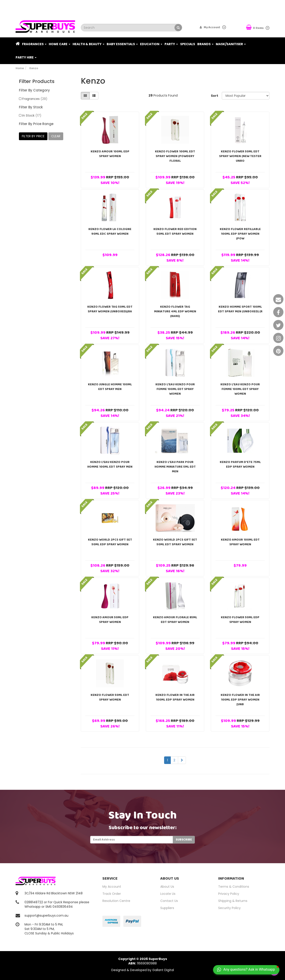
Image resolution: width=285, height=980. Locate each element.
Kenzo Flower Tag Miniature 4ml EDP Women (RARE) (175, 311)
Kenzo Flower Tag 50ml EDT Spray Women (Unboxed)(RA (110, 309)
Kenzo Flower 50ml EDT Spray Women (110, 697)
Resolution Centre (116, 901)
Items (255, 28)
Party (171, 44)
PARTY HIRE (26, 57)
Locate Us (168, 894)
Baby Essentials (122, 44)
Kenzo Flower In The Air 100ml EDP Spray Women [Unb (240, 700)
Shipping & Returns (233, 901)
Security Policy (229, 908)
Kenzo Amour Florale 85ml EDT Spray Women (175, 620)
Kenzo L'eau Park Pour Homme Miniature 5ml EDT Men (175, 467)
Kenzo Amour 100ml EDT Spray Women (240, 542)
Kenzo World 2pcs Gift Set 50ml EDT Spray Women (175, 542)
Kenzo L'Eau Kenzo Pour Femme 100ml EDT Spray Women (175, 389)
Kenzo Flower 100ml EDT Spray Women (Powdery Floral (175, 156)
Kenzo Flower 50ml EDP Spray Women (240, 620)
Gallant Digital (163, 970)
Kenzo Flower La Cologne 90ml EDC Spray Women (110, 231)
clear (56, 136)
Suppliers (167, 908)
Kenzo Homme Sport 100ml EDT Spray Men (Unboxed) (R (240, 309)
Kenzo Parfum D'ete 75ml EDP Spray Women (240, 464)
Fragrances (34, 44)
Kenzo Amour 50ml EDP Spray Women (110, 620)
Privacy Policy (229, 894)
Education (151, 44)
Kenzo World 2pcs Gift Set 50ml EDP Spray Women (110, 542)
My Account (112, 887)
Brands (205, 44)
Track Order (112, 894)
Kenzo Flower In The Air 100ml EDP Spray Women (175, 697)
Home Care (60, 44)
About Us (167, 887)
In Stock (32, 115)
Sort (215, 96)
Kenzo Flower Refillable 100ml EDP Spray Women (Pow (240, 234)
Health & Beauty (89, 44)
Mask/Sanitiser (231, 44)
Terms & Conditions (234, 887)
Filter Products (37, 81)
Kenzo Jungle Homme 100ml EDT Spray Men (110, 387)
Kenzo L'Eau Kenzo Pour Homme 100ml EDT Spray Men (110, 464)
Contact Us (169, 901)
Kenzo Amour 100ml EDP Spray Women (110, 154)
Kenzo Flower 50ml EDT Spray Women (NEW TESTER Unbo (240, 156)
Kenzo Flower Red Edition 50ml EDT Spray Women (175, 231)
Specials (188, 44)
